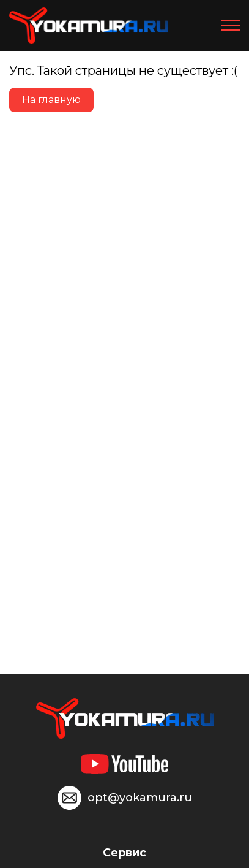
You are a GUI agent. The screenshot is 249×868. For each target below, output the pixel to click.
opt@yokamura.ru (140, 798)
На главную (51, 100)
